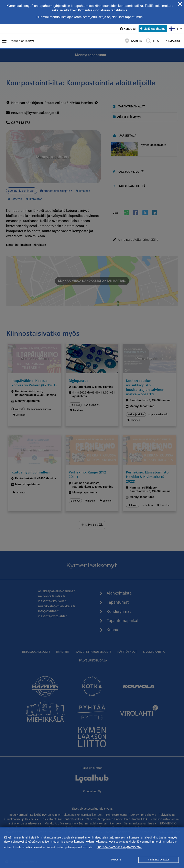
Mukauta (116, 860)
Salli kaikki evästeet (159, 860)
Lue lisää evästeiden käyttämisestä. (119, 847)
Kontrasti (130, 29)
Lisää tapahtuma (154, 29)
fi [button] (176, 28)
